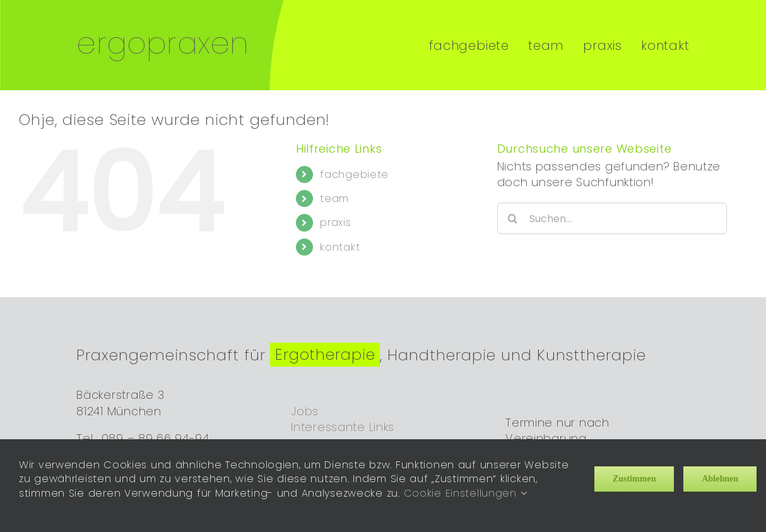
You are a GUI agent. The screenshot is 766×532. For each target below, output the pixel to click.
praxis (335, 212)
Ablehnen (720, 479)
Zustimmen (634, 479)
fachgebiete (354, 163)
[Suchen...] (612, 208)
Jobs (305, 400)
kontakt (340, 236)
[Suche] (513, 208)
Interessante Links (343, 416)
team (334, 188)
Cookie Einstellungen (466, 493)
